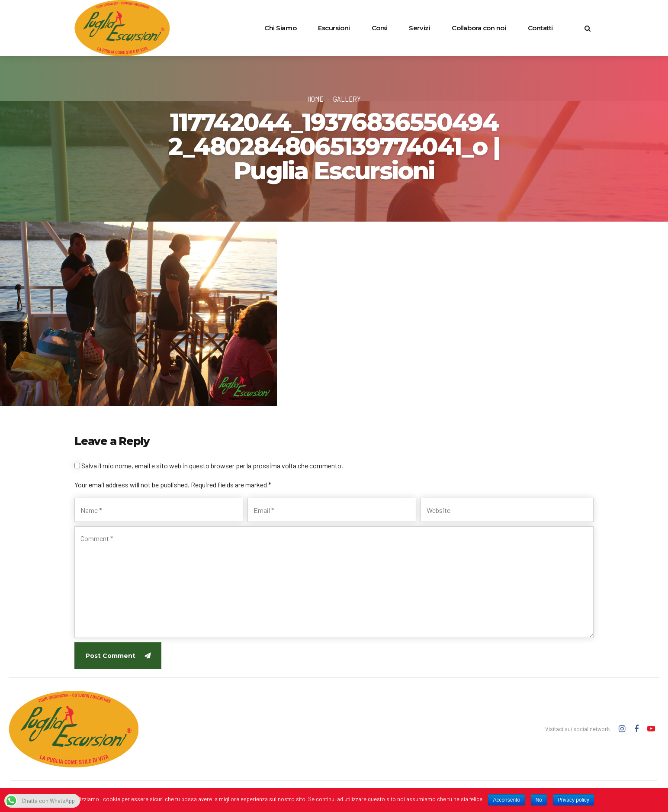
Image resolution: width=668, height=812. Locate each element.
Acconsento (506, 800)
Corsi (380, 28)
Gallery (347, 99)
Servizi (419, 28)
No (539, 800)
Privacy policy (573, 800)
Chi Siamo (280, 28)
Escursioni (334, 28)
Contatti (540, 28)
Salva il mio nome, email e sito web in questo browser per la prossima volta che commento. (212, 466)
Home (315, 99)
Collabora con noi (479, 28)
